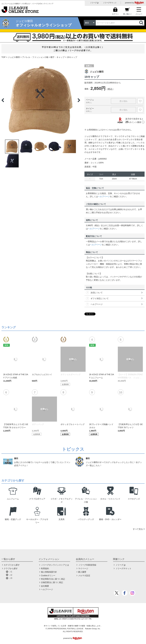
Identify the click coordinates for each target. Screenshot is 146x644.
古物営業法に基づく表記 (52, 582)
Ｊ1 (11, 572)
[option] (41, 100)
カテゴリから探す (12, 565)
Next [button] (79, 100)
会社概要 (45, 586)
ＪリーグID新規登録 (87, 565)
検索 (142, 23)
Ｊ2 (11, 575)
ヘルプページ (104, 196)
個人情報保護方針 (49, 572)
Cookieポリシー (48, 576)
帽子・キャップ (58, 57)
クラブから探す (11, 568)
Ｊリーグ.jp (94, 3)
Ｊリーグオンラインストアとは (55, 565)
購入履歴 (82, 572)
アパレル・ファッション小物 (35, 57)
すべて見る (138, 529)
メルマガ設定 (84, 576)
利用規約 (45, 568)
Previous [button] (3, 100)
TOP (4, 57)
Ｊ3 (11, 578)
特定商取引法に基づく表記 (53, 579)
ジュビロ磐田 (14, 57)
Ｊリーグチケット (110, 3)
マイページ (83, 568)
